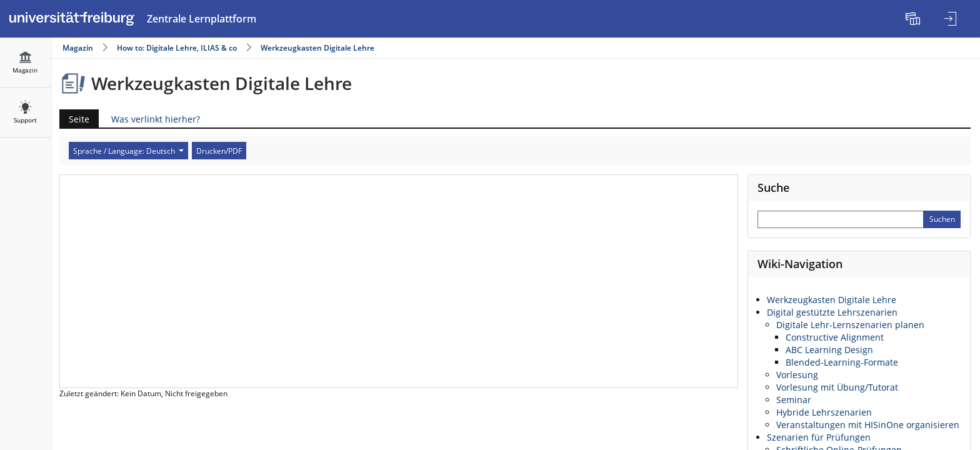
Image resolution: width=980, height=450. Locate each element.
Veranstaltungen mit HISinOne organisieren (868, 425)
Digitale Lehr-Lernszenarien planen (850, 325)
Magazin (78, 48)
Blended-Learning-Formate (842, 362)
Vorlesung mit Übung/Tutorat (837, 387)
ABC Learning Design (829, 350)
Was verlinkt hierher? (156, 119)
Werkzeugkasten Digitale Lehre (317, 48)
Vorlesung (797, 375)
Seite (74, 119)
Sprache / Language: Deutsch (128, 151)
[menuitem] (914, 19)
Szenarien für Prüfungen (819, 437)
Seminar (794, 400)
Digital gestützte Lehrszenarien (832, 312)
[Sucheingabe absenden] (942, 219)
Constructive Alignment (835, 337)
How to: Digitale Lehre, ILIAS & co (177, 48)
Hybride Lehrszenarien (824, 412)
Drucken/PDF (219, 151)
